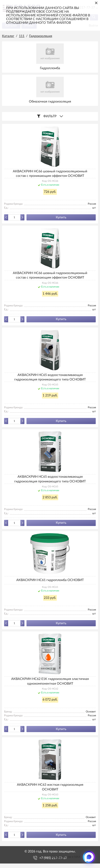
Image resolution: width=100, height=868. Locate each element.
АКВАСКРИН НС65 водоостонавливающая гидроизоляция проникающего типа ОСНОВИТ (50, 377)
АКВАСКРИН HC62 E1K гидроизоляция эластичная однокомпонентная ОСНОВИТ (50, 681)
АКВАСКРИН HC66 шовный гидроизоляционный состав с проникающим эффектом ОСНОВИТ (50, 174)
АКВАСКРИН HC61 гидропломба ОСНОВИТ (50, 580)
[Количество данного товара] (14, 217)
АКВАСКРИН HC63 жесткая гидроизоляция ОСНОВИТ (50, 787)
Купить (61, 217)
